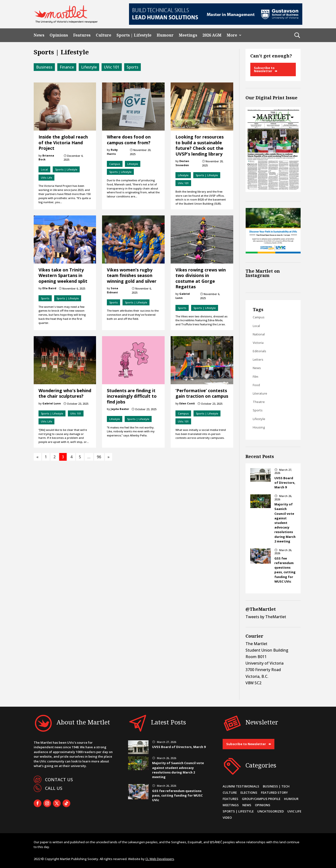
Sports (132, 67)
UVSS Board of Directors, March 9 (285, 483)
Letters (258, 359)
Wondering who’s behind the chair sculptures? (65, 393)
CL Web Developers (160, 859)
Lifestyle (89, 67)
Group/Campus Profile (261, 799)
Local (44, 169)
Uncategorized (271, 811)
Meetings (188, 35)
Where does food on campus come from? (129, 140)
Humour (165, 35)
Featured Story (274, 793)
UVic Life (46, 178)
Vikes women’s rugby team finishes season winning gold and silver (132, 275)
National (259, 334)
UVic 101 (112, 67)
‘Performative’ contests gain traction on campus (202, 393)
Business (44, 67)
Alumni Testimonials (241, 786)
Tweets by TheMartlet (266, 617)
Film (255, 377)
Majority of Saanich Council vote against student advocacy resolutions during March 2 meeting (285, 523)
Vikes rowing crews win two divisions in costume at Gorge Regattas (201, 278)
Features (82, 35)
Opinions (59, 35)
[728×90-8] (216, 23)
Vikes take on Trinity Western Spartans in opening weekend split (63, 275)
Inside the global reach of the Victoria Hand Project (63, 142)
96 (99, 457)
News (39, 35)
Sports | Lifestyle (134, 35)
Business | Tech (276, 786)
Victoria (258, 343)
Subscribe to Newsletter (264, 69)
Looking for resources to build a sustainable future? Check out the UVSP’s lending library (200, 145)
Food (256, 385)
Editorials (259, 351)
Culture (103, 35)
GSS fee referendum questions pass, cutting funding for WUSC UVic (285, 570)
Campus (115, 164)
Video (227, 818)
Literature (260, 393)
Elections (249, 793)
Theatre (259, 402)
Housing (259, 427)
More (232, 35)
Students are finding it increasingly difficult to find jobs (132, 396)
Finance (67, 67)
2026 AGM (212, 35)
